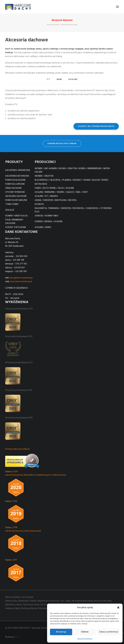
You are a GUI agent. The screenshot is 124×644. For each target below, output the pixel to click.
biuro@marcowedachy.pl (21, 278)
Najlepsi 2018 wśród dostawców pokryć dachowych (23, 529)
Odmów (85, 632)
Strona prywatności (85, 639)
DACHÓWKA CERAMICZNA (18, 170)
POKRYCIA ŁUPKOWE (15, 184)
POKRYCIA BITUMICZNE (16, 200)
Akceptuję (61, 632)
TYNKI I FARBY (12, 204)
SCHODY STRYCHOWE (16, 227)
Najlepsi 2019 (11, 501)
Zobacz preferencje (109, 632)
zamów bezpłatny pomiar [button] (62, 140)
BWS (17, 637)
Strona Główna (53, 25)
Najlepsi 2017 (11, 560)
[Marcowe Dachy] (18, 7)
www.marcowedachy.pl (21, 282)
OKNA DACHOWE (13, 188)
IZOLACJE (10, 210)
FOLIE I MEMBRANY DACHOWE (14, 222)
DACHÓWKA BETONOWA (17, 176)
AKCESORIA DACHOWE (16, 196)
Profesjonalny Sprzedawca (17, 449)
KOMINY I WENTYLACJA (16, 216)
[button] (118, 608)
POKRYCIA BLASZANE (15, 180)
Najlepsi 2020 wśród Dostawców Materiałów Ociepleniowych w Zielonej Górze (36, 473)
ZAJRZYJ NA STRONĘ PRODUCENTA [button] (96, 126)
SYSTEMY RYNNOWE (15, 192)
